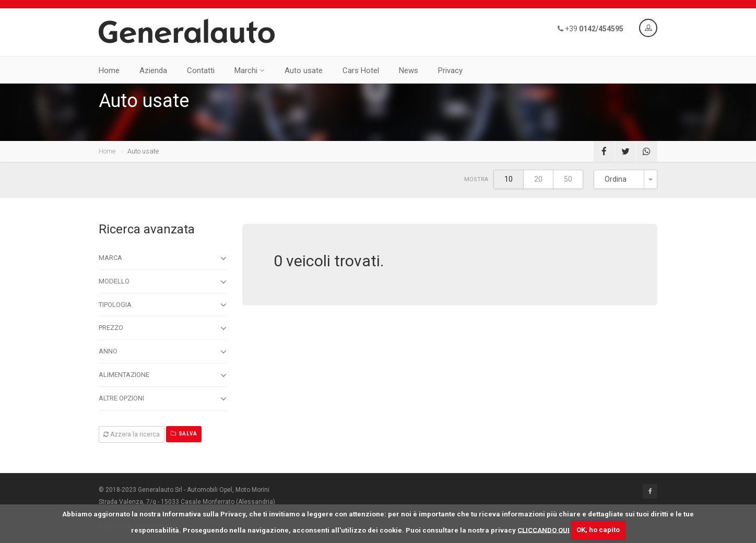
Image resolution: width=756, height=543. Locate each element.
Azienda (153, 70)
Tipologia (163, 305)
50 (568, 179)
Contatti (201, 70)
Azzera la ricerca (132, 434)
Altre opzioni (163, 399)
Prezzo (163, 328)
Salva (184, 434)
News (409, 70)
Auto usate (304, 70)
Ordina (616, 179)
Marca (163, 258)
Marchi (250, 70)
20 (538, 179)
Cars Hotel (361, 70)
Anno (163, 352)
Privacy (450, 70)
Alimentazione (163, 375)
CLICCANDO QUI (544, 530)
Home (109, 70)
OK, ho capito (598, 530)
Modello (163, 282)
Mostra (476, 179)
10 (509, 179)
